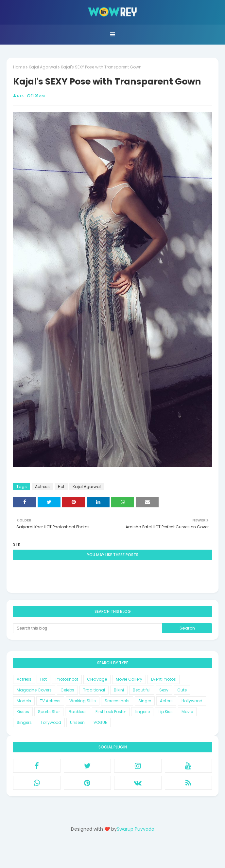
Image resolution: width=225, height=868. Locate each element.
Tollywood (51, 722)
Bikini (119, 690)
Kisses (23, 712)
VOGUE (100, 722)
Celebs (67, 690)
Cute (182, 690)
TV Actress (50, 701)
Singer (145, 701)
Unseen (77, 722)
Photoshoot (67, 679)
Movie (187, 712)
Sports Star (49, 712)
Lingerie (142, 712)
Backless (78, 712)
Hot (61, 487)
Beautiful (142, 690)
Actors (166, 701)
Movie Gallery (129, 679)
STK (20, 96)
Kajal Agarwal (43, 67)
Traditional (94, 690)
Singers (24, 722)
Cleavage (97, 679)
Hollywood (192, 701)
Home (19, 67)
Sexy (164, 690)
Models (24, 701)
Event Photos (164, 679)
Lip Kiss (166, 712)
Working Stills (83, 701)
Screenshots (117, 701)
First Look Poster (111, 712)
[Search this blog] (88, 628)
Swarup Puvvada (136, 829)
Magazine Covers (34, 690)
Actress (42, 487)
